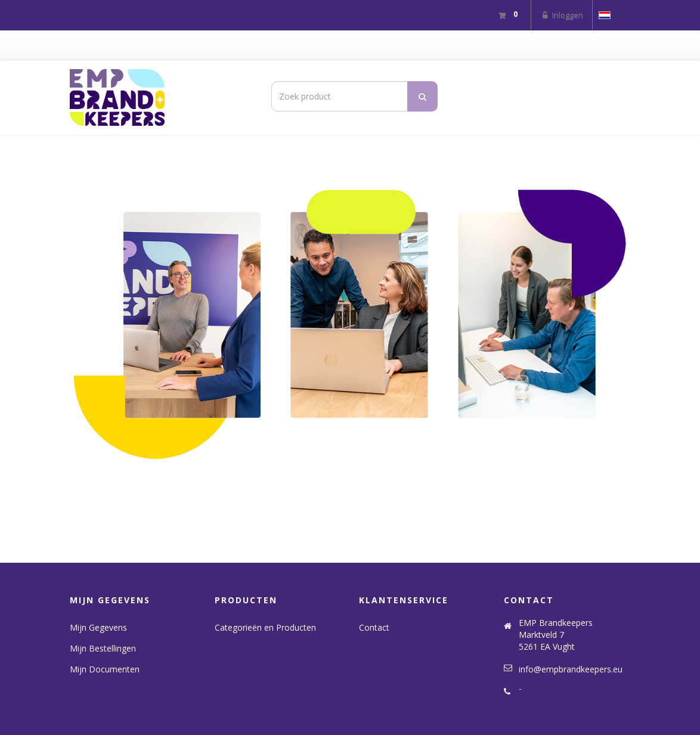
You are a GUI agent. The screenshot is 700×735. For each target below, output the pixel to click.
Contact (374, 627)
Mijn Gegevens (98, 627)
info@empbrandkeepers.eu (571, 669)
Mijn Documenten (105, 669)
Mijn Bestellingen (103, 648)
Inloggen (562, 15)
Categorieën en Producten (265, 627)
